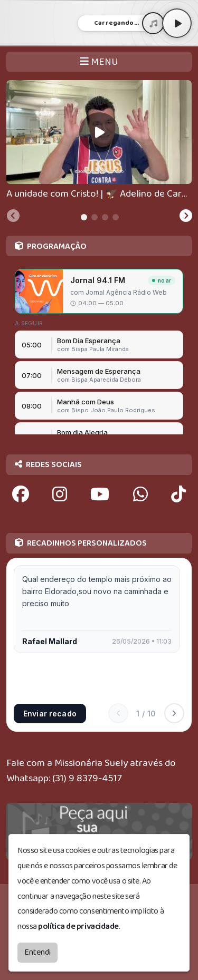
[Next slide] (186, 217)
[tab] (84, 217)
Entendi (37, 952)
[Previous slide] (13, 217)
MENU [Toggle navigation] (99, 62)
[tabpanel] (99, 141)
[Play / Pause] (177, 23)
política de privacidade (78, 926)
